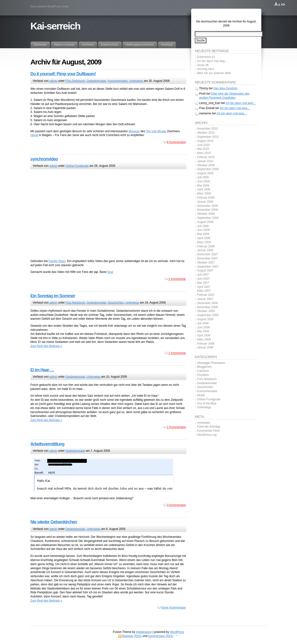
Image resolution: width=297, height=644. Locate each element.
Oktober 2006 (206, 311)
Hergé (34, 135)
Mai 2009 (203, 186)
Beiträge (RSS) (132, 636)
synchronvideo (44, 159)
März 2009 (204, 194)
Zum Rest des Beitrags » (46, 346)
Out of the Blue (207, 403)
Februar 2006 (206, 344)
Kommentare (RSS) (161, 636)
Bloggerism (204, 367)
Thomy (204, 88)
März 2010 (204, 153)
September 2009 (208, 169)
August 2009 (205, 173)
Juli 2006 (203, 323)
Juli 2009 (203, 177)
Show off (203, 65)
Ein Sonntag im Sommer (53, 296)
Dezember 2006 (207, 303)
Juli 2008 (203, 226)
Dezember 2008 (207, 206)
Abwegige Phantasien (211, 363)
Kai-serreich (55, 26)
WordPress (177, 632)
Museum (134, 131)
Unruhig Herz (206, 69)
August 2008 (205, 222)
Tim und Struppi (156, 131)
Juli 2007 (203, 275)
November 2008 (207, 210)
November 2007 (207, 258)
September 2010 (208, 137)
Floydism (203, 375)
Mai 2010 (203, 149)
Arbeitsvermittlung (47, 444)
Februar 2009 (206, 198)
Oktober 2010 (206, 133)
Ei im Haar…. (42, 370)
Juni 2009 (203, 181)
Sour (110, 272)
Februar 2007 (206, 295)
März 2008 (204, 242)
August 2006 (205, 319)
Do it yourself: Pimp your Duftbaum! (63, 74)
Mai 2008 (203, 234)
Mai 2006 (203, 331)
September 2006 (208, 315)
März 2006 (204, 339)
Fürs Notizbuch (75, 81)
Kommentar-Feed (208, 431)
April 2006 (204, 335)
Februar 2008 (206, 246)
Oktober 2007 (206, 263)
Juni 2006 (203, 327)
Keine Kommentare (173, 608)
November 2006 (207, 307)
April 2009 (204, 189)
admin (53, 81)
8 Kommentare (176, 142)
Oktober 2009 (206, 165)
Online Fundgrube (77, 166)
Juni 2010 (203, 145)
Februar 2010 (206, 157)
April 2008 (204, 238)
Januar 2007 (205, 299)
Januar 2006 (205, 347)
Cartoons (203, 371)
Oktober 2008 (206, 214)
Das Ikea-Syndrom (225, 88)
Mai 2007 (203, 283)
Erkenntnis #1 (206, 57)
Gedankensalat (96, 81)
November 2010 (207, 129)
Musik (201, 395)
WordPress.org (207, 435)
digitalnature (144, 632)
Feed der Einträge (209, 427)
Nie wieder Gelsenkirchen (54, 522)
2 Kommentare (176, 427)
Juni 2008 (203, 230)
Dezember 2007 (207, 254)
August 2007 (205, 270)
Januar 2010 (205, 161)
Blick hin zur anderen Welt (214, 73)
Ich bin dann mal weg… (212, 61)
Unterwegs (136, 81)
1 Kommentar (177, 279)
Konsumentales (118, 81)
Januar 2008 (205, 250)
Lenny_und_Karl (210, 103)
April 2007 (204, 287)
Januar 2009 (205, 202)
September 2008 (208, 218)
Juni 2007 (203, 279)
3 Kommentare (176, 505)
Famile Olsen (57, 261)
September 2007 (208, 267)
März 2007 (204, 291)
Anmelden (204, 423)
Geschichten (116, 303)
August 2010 (205, 141)
